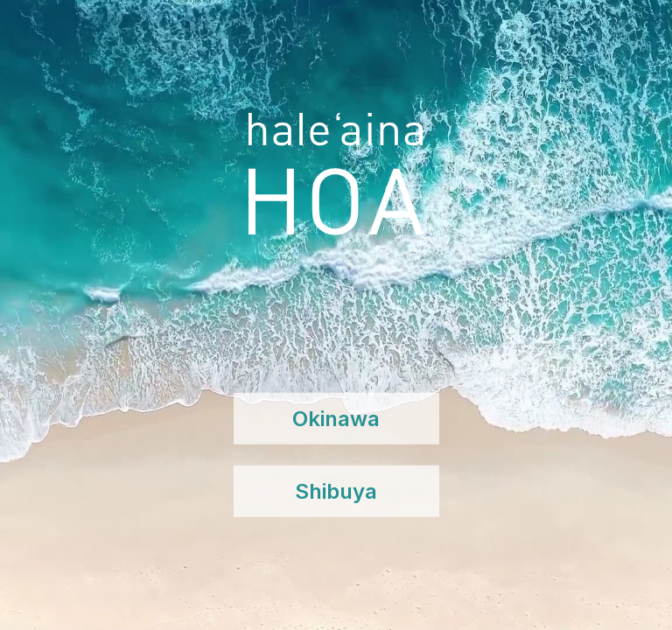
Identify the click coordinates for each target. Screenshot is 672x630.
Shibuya (336, 491)
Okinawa (336, 419)
